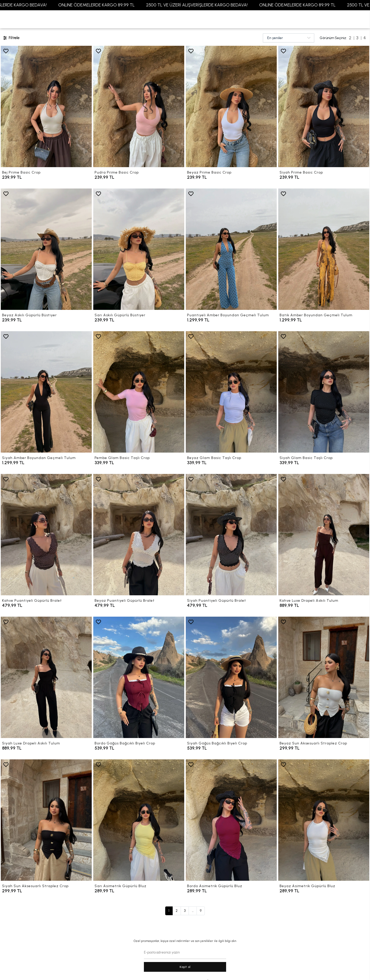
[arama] (357, 19)
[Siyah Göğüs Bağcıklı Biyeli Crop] (231, 677)
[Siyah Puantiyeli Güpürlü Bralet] (231, 535)
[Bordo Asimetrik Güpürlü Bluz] (231, 820)
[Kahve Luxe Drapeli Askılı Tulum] (324, 535)
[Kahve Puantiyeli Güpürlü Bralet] (46, 535)
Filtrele (11, 38)
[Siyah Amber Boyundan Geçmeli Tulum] (46, 392)
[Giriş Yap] (333, 19)
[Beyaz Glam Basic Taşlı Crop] (231, 392)
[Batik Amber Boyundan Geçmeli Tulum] (324, 249)
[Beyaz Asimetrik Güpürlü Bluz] (324, 820)
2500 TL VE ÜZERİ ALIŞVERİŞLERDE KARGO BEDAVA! (211, 5)
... (193, 911)
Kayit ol (185, 967)
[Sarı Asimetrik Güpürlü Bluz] (139, 820)
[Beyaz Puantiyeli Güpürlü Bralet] (139, 535)
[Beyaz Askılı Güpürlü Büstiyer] (46, 249)
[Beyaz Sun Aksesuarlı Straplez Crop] (324, 677)
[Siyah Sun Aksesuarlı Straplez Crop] (46, 820)
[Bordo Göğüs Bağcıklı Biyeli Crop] (139, 677)
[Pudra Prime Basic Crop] (139, 106)
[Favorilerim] (321, 19)
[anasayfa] (185, 19)
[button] (47, 19)
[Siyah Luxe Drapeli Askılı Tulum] (46, 677)
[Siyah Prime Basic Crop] (324, 106)
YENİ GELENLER (18, 19)
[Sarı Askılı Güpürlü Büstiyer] (139, 249)
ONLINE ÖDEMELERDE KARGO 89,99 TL (110, 5)
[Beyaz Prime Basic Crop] (231, 106)
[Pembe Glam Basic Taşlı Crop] (139, 392)
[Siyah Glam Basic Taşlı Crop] (324, 392)
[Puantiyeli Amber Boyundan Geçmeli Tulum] (231, 249)
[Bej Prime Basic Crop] (46, 106)
